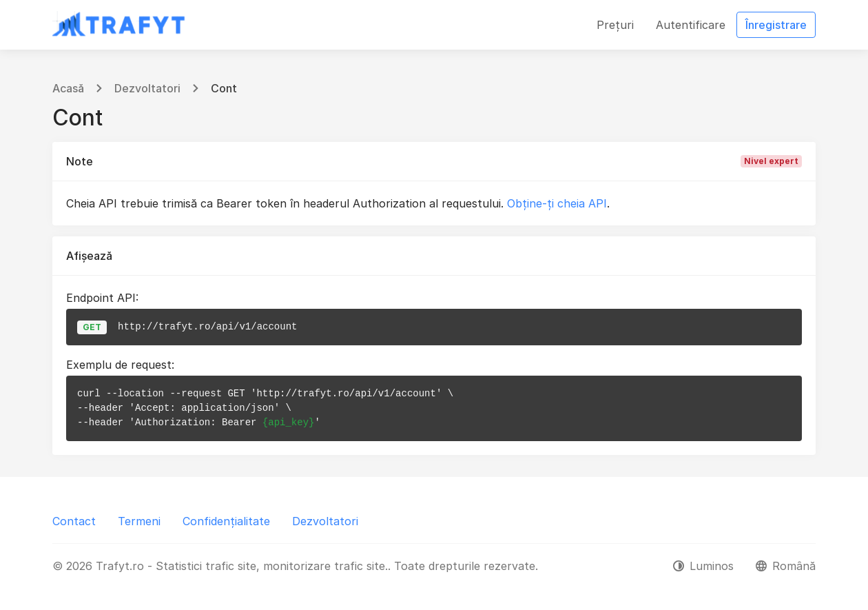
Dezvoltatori (147, 88)
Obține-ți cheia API (557, 203)
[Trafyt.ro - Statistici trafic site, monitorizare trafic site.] (120, 25)
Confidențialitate (226, 521)
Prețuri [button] (615, 25)
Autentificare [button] (691, 25)
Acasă (68, 88)
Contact (74, 521)
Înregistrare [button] (776, 25)
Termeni (139, 521)
